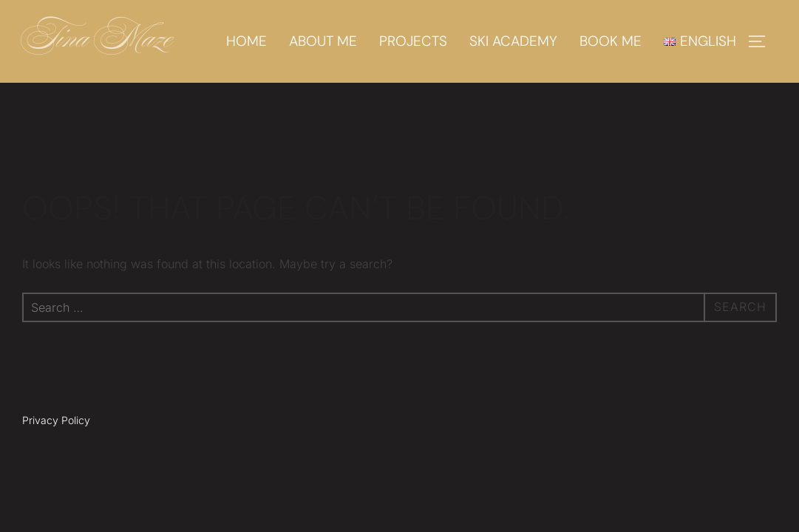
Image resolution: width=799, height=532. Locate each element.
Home (246, 41)
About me (323, 41)
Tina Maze (98, 41)
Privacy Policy (56, 420)
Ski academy (513, 41)
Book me (611, 41)
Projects (413, 41)
